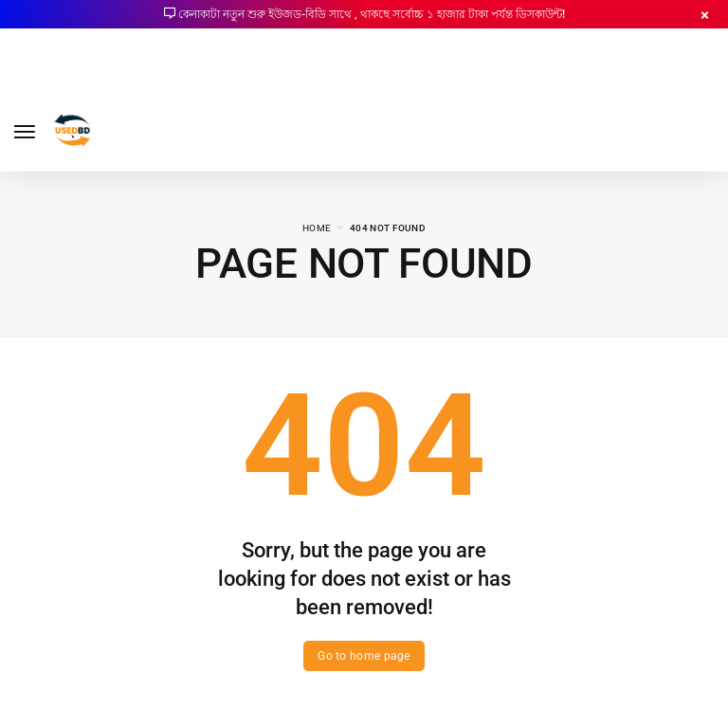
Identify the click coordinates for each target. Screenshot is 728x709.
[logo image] (73, 130)
